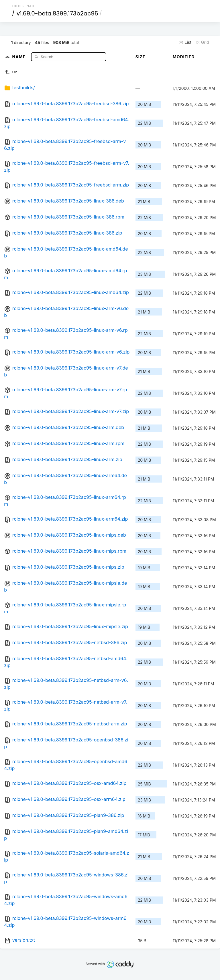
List (185, 42)
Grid (202, 42)
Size (141, 57)
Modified (184, 57)
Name (20, 56)
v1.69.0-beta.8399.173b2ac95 (57, 13)
